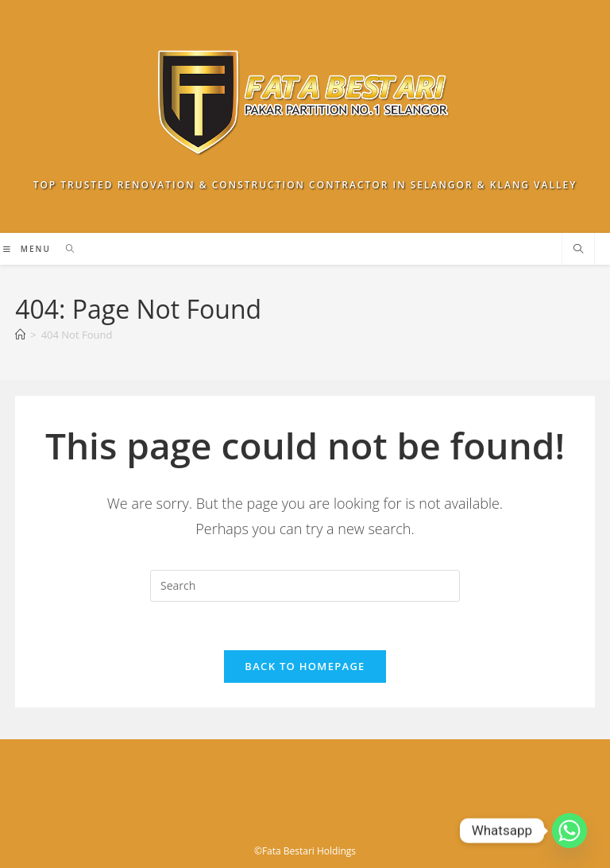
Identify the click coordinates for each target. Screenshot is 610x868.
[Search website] (578, 250)
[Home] (20, 335)
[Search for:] (65, 249)
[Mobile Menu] (29, 249)
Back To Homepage (305, 666)
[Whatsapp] (569, 831)
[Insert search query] (305, 586)
